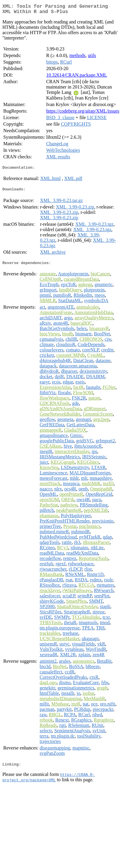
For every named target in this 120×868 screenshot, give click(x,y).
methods (78, 58)
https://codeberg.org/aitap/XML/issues (83, 113)
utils (92, 58)
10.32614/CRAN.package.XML (76, 77)
